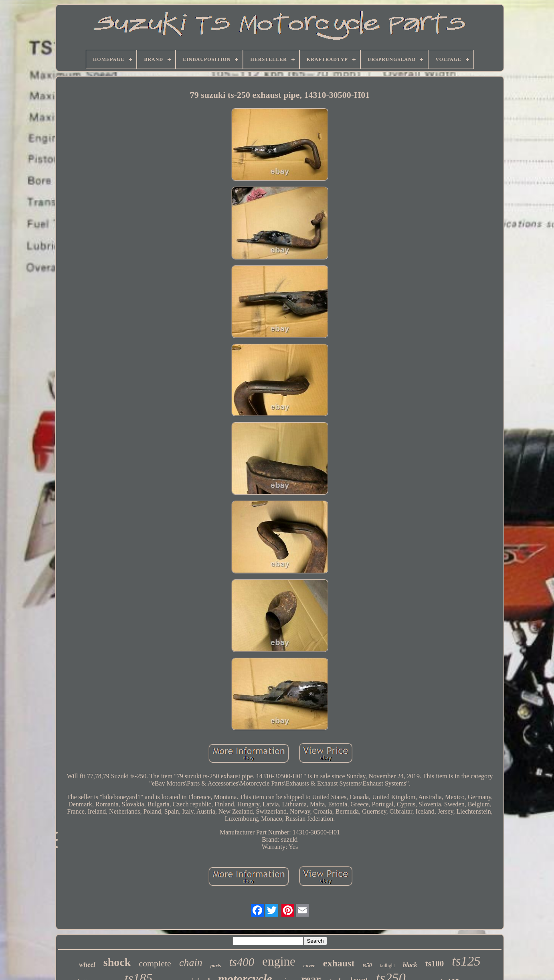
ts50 (367, 965)
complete (155, 963)
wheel (87, 965)
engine (279, 961)
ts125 (466, 961)
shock (117, 962)
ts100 (435, 964)
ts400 (242, 962)
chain (191, 963)
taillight (387, 966)
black (410, 965)
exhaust (339, 963)
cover (309, 965)
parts (216, 965)
